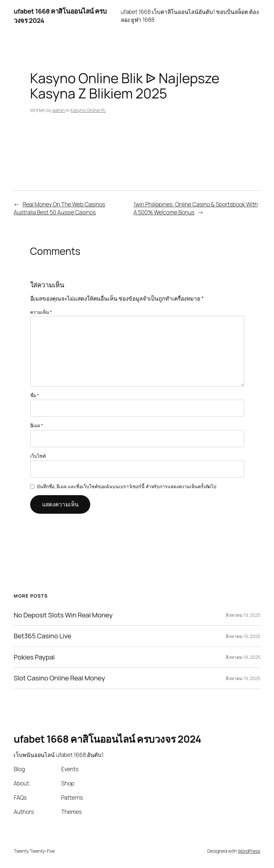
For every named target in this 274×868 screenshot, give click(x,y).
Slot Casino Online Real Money (59, 678)
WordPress (249, 851)
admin (59, 110)
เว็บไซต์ (38, 456)
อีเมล (37, 425)
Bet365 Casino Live (42, 636)
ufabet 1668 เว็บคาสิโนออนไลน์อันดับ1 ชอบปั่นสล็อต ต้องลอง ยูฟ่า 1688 (190, 16)
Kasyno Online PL (88, 110)
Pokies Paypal (34, 657)
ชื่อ (34, 395)
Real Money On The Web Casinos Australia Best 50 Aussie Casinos (59, 208)
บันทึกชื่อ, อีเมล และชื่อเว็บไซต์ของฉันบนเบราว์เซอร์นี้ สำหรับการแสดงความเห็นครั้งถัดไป (127, 486)
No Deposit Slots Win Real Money (63, 615)
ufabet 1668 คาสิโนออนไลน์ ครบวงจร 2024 (107, 739)
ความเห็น (41, 312)
